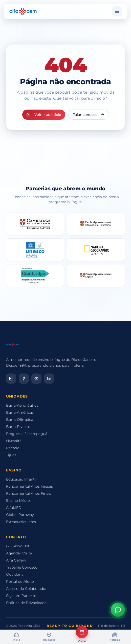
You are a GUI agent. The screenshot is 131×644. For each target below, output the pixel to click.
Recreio (13, 448)
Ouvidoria (15, 574)
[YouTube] (36, 379)
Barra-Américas (20, 412)
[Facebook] (24, 379)
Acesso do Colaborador (26, 589)
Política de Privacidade (26, 603)
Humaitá (14, 441)
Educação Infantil (21, 479)
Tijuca (11, 455)
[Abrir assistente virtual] (118, 610)
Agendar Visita (19, 553)
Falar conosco (89, 115)
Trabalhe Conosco (22, 567)
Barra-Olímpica (20, 420)
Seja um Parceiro (21, 596)
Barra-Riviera (17, 427)
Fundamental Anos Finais (29, 493)
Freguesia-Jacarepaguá (27, 434)
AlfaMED (14, 508)
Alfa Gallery (16, 560)
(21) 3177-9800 (18, 546)
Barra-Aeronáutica (22, 405)
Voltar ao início (44, 115)
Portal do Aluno (20, 581)
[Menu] (117, 11)
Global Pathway (20, 515)
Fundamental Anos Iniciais (29, 486)
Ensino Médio (18, 501)
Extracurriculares (21, 522)
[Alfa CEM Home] (23, 11)
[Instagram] (11, 379)
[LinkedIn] (49, 379)
